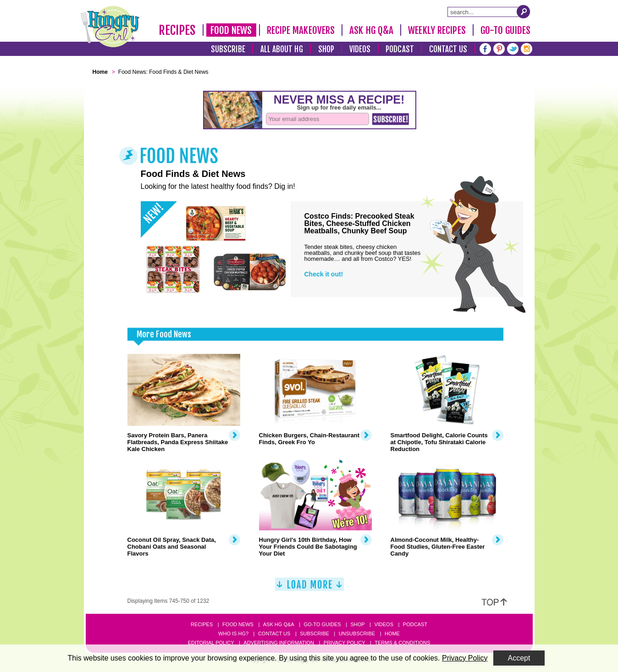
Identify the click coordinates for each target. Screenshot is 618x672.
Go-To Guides (505, 30)
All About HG (282, 49)
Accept (519, 658)
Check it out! (324, 274)
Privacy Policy (345, 643)
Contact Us (448, 49)
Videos (360, 49)
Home (392, 633)
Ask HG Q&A (371, 30)
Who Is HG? (233, 633)
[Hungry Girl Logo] (110, 27)
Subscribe (228, 49)
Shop (326, 49)
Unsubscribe (357, 633)
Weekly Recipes (437, 30)
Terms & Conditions (402, 643)
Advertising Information (279, 643)
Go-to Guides (322, 624)
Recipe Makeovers (301, 30)
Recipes (177, 30)
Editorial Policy (211, 643)
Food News (231, 30)
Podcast (400, 49)
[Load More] (309, 588)
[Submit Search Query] (524, 11)
